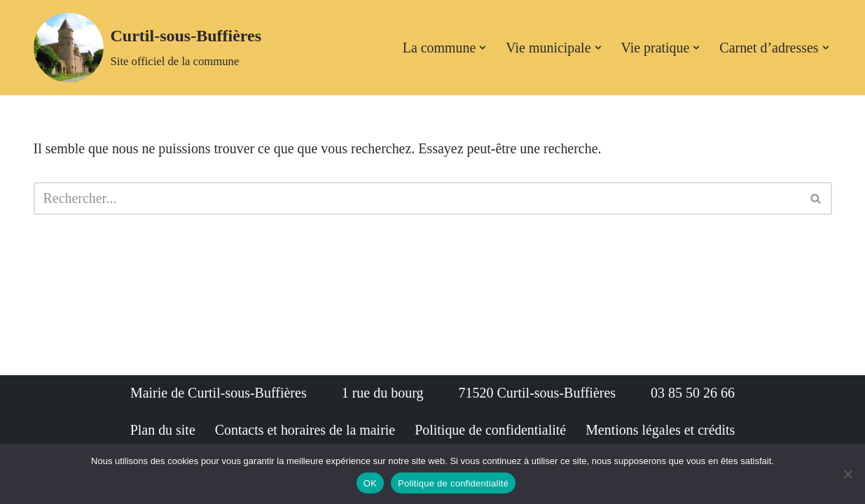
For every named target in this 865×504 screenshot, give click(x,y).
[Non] (847, 474)
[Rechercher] (417, 198)
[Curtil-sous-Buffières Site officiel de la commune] (148, 48)
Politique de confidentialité (453, 483)
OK (370, 483)
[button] (482, 48)
